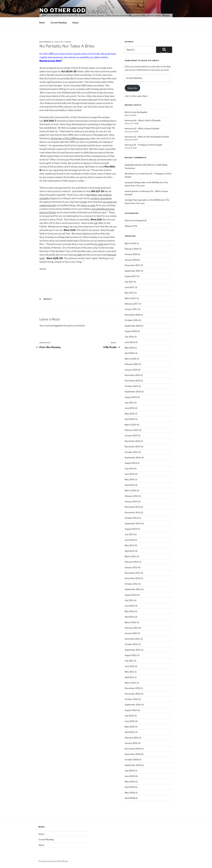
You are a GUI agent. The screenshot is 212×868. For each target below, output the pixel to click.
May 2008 (130, 793)
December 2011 (132, 639)
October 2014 (131, 452)
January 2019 (131, 254)
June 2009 (130, 776)
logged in (58, 326)
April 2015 (130, 419)
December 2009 (133, 749)
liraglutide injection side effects (139, 165)
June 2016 (130, 342)
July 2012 (129, 600)
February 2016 (132, 364)
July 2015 (129, 403)
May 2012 (129, 611)
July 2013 (129, 534)
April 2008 (130, 798)
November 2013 (132, 512)
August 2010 (131, 710)
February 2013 (132, 562)
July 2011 (129, 661)
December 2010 (132, 688)
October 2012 (131, 584)
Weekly (48, 299)
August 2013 (131, 529)
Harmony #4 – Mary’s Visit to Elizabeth (143, 120)
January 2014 (131, 501)
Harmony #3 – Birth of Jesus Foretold (142, 128)
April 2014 (130, 485)
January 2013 (131, 567)
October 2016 (131, 320)
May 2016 (129, 348)
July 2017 (129, 282)
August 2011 (131, 655)
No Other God (63, 10)
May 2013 (129, 545)
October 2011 (131, 644)
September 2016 (133, 326)
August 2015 (131, 397)
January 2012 (131, 633)
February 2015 (132, 430)
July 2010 (129, 716)
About (75, 23)
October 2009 (132, 760)
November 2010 (133, 694)
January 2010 (131, 743)
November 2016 (132, 315)
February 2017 (131, 304)
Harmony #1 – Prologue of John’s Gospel (143, 145)
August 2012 (131, 595)
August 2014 (131, 463)
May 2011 (129, 672)
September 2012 (133, 589)
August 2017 (131, 276)
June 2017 (130, 287)
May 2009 (130, 782)
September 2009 (133, 765)
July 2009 (129, 771)
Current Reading (59, 23)
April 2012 (129, 617)
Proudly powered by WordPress (53, 861)
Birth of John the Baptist (136, 112)
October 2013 (131, 518)
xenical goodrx (132, 191)
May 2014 (129, 479)
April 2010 (130, 732)
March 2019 (131, 243)
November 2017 (132, 265)
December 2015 (132, 375)
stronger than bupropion (136, 200)
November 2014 (132, 446)
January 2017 (131, 309)
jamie (68, 42)
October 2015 (131, 386)
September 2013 (133, 523)
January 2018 (131, 260)
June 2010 (130, 721)
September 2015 (133, 392)
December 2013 (132, 507)
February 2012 (131, 628)
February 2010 (132, 738)
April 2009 (130, 787)
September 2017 (133, 271)
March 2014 (131, 490)
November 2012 (132, 578)
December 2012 (132, 573)
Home (42, 23)
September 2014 (133, 458)
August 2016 (131, 331)
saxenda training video (135, 182)
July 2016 (129, 337)
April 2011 (129, 677)
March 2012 (130, 622)
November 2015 (132, 381)
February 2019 (132, 249)
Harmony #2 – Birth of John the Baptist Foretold (147, 137)
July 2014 (129, 469)
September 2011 (133, 650)
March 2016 (131, 359)
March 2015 (131, 425)
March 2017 (130, 298)
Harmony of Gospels (134, 220)
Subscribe (132, 88)
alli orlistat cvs (131, 174)
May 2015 (129, 414)
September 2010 (133, 705)
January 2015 (131, 435)
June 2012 (130, 606)
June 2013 (130, 540)
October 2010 (131, 699)
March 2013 (131, 556)
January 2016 (131, 370)
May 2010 (130, 727)
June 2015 (130, 408)
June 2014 (130, 474)
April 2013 (130, 551)
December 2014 (132, 441)
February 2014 (132, 496)
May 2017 (129, 293)
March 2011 (130, 683)
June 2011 (129, 666)
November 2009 (133, 754)
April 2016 (130, 353)
